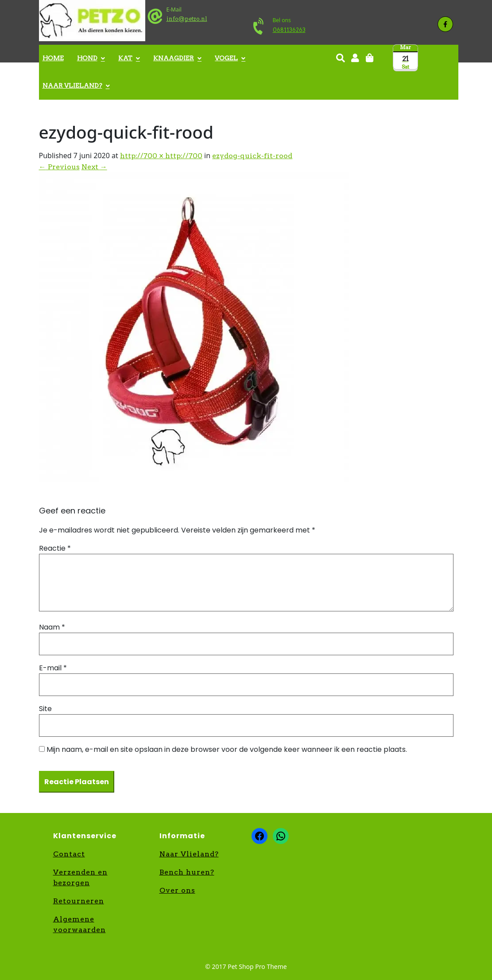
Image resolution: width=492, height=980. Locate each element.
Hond (87, 58)
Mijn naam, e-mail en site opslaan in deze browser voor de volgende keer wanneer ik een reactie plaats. (227, 749)
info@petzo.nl (187, 19)
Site (45, 709)
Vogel (226, 58)
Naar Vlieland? (72, 86)
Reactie (55, 548)
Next (94, 167)
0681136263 (289, 30)
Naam (52, 627)
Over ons (177, 890)
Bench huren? (187, 872)
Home (53, 58)
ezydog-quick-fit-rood (252, 156)
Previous (59, 167)
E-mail (53, 668)
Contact (69, 854)
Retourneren (79, 901)
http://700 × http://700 (161, 156)
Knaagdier (174, 58)
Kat (125, 58)
